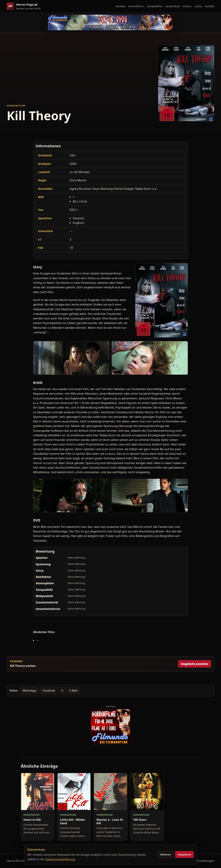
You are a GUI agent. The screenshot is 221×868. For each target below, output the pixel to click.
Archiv (187, 6)
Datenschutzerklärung (60, 859)
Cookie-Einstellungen (200, 861)
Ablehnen (165, 855)
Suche (198, 6)
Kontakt (210, 6)
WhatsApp (29, 691)
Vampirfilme (172, 6)
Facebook (49, 691)
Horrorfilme (135, 6)
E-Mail (73, 691)
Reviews (121, 6)
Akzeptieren (184, 855)
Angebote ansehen (195, 664)
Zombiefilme (155, 6)
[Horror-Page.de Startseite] (25, 6)
